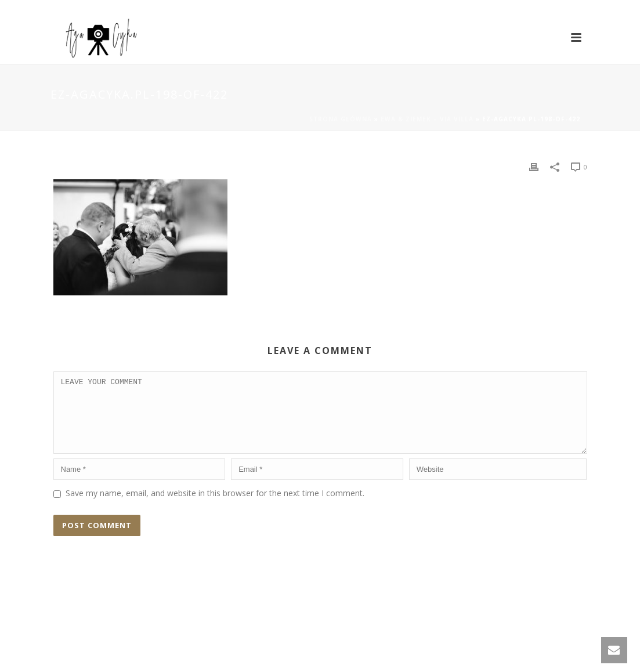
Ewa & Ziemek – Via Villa (427, 119)
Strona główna (341, 119)
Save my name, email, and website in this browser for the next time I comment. (215, 507)
